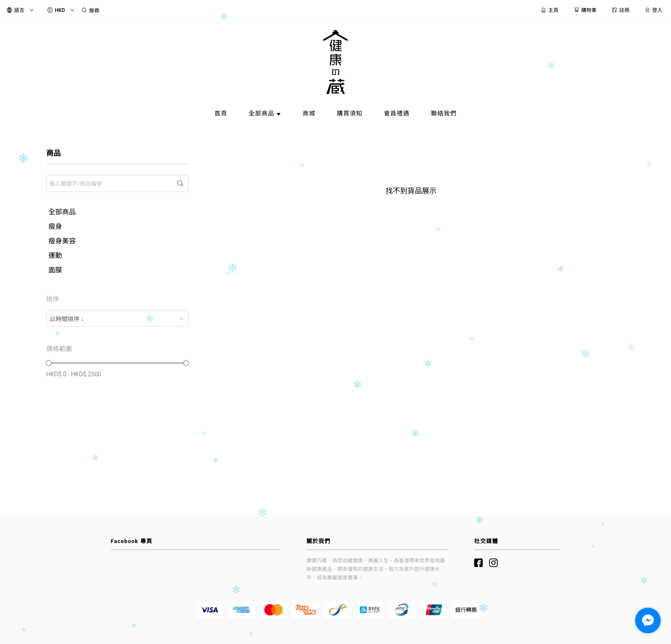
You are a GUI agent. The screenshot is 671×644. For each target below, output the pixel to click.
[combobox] (117, 319)
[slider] (49, 363)
